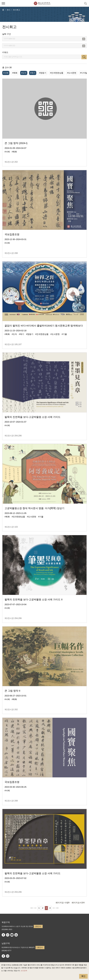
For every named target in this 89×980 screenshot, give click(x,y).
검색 (84, 57)
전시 (9, 10)
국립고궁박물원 (42, 3)
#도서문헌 (72, 73)
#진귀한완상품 (57, 73)
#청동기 (43, 73)
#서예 (6, 73)
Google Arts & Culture (16, 935)
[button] (80, 3)
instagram (8, 935)
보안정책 (24, 971)
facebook (3, 935)
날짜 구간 (7, 34)
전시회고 (17, 10)
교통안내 (38, 926)
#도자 (24, 73)
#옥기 (33, 73)
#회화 (15, 73)
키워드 (5, 52)
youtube (12, 935)
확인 (83, 976)
